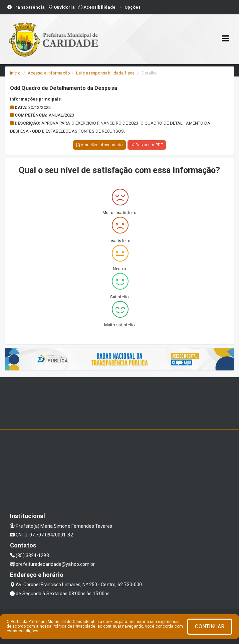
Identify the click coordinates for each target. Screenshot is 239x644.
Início (15, 73)
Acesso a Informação (49, 73)
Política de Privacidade (74, 626)
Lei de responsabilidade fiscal (106, 73)
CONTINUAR (210, 626)
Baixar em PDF (147, 145)
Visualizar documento (99, 145)
